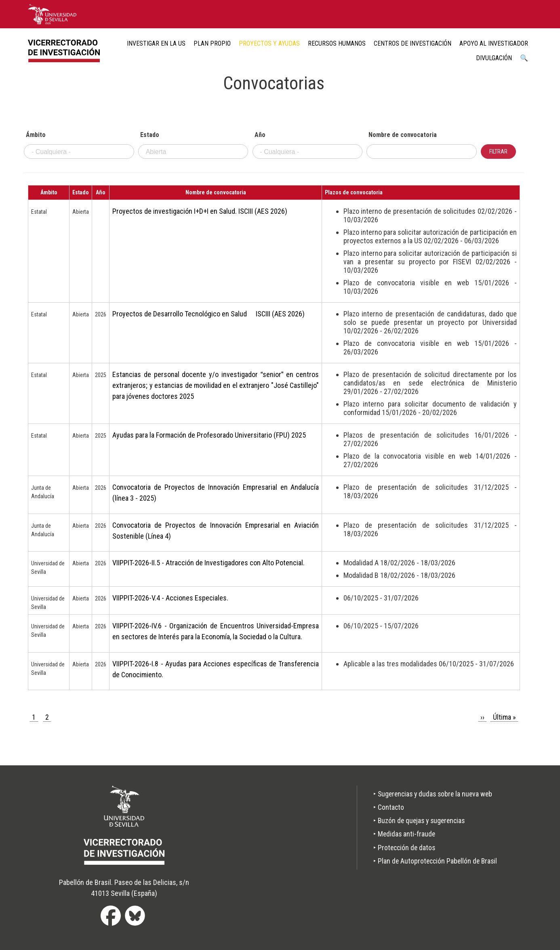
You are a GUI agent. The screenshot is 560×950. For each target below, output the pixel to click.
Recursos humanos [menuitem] (337, 43)
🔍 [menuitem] (524, 58)
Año (260, 135)
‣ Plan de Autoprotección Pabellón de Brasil (434, 861)
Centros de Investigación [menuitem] (413, 43)
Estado (150, 135)
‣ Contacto (386, 808)
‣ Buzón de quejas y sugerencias (418, 821)
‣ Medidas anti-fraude (402, 834)
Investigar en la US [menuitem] (156, 43)
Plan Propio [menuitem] (212, 43)
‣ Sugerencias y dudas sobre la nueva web (432, 794)
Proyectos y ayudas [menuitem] (269, 43)
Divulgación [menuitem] (494, 58)
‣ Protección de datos (402, 848)
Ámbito (36, 135)
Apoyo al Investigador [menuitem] (494, 43)
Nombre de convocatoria (403, 135)
